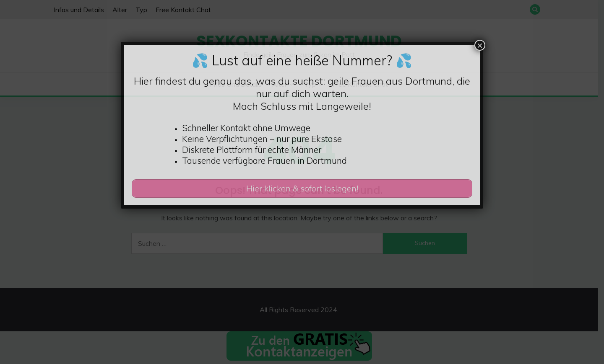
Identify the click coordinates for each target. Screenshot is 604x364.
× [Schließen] (480, 45)
